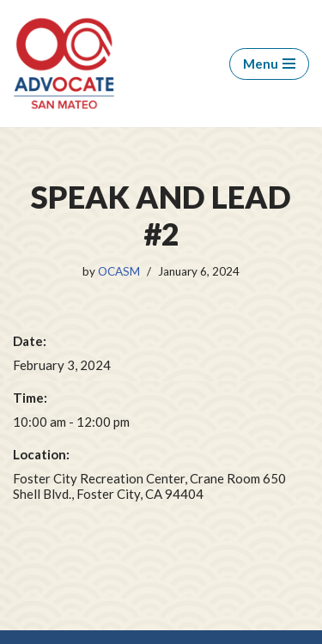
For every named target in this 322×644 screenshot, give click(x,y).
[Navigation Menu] (269, 64)
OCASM (119, 271)
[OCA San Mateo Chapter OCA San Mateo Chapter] (64, 64)
